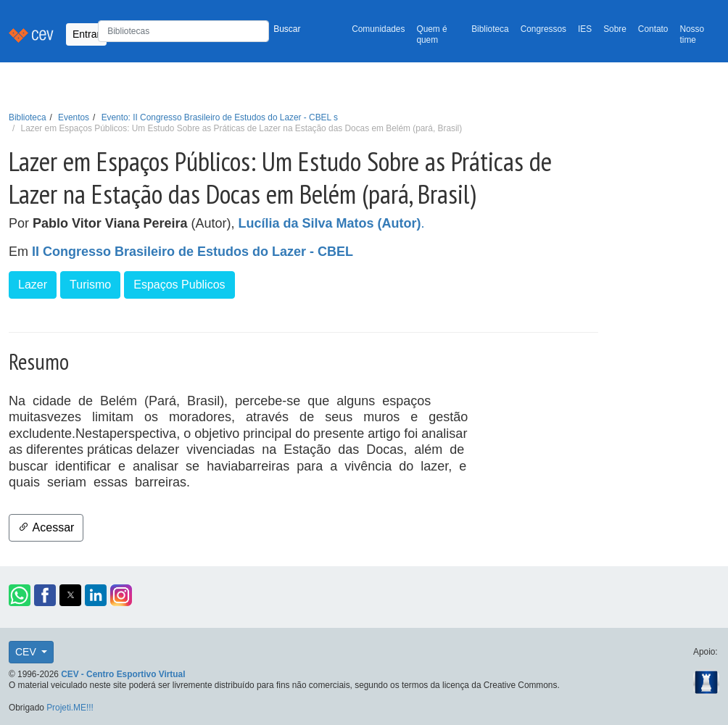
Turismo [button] (90, 285)
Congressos (543, 29)
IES (585, 29)
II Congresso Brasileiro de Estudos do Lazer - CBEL (193, 252)
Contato (653, 29)
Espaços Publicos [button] (179, 285)
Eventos (74, 117)
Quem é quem (431, 34)
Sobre (615, 29)
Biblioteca (490, 29)
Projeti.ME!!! (70, 708)
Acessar (46, 527)
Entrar (86, 34)
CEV (27, 652)
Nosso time (692, 34)
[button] (20, 595)
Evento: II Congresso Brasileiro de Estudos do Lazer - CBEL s (220, 117)
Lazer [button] (33, 285)
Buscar (287, 29)
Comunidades (378, 29)
